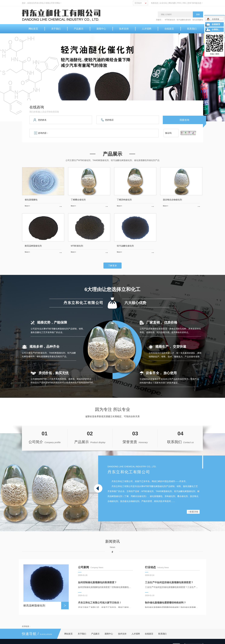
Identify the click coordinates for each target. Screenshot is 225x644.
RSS (179, 3)
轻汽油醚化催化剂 (184, 20)
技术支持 (124, 29)
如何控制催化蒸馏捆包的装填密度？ (97, 583)
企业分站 (163, 3)
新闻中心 (101, 29)
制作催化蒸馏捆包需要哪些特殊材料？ (166, 603)
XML (184, 3)
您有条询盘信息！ (195, 3)
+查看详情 (193, 512)
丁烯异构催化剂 (124, 200)
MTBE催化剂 (170, 20)
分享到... (216, 30)
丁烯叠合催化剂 (78, 200)
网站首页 (33, 29)
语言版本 (138, 3)
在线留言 (169, 29)
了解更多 (113, 266)
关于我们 (56, 29)
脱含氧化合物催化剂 (172, 200)
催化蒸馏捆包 (198, 20)
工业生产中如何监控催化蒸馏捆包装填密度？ (169, 583)
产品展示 (79, 29)
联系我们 (192, 29)
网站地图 (172, 3)
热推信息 (155, 3)
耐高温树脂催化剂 (33, 246)
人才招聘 (147, 29)
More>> (43, 206)
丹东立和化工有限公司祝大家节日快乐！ (100, 603)
